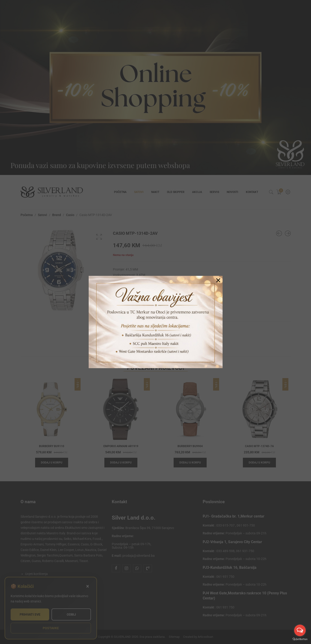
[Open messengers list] (300, 630)
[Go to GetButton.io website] (300, 639)
